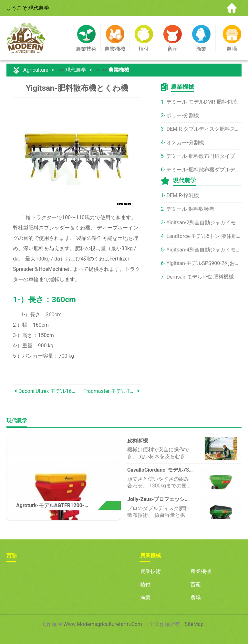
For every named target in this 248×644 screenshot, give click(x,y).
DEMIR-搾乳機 (182, 195)
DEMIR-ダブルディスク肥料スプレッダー (204, 129)
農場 (196, 598)
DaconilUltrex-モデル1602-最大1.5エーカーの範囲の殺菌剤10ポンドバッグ (48, 391)
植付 (145, 584)
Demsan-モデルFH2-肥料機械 (200, 277)
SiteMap (194, 624)
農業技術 (150, 571)
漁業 (145, 598)
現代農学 (76, 70)
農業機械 (119, 70)
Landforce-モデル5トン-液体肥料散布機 (204, 236)
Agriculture (36, 70)
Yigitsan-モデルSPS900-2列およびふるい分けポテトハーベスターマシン (204, 263)
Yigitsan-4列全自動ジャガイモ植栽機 (204, 250)
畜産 (196, 584)
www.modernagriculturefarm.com (103, 624)
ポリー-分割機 (182, 115)
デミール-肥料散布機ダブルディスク (204, 170)
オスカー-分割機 (185, 143)
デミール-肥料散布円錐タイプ (201, 156)
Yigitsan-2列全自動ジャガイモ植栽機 (204, 223)
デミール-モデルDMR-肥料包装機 (204, 102)
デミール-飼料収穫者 (190, 209)
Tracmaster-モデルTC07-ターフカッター (110, 391)
